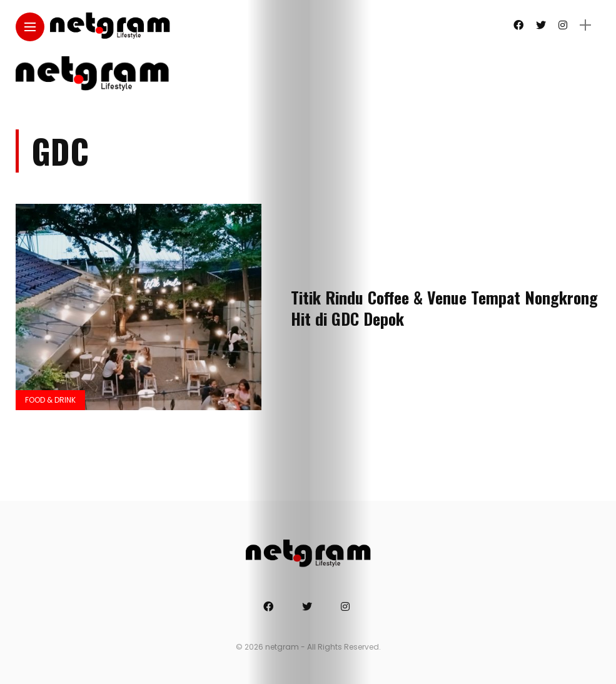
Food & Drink (50, 400)
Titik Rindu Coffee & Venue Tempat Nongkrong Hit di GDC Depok (444, 308)
